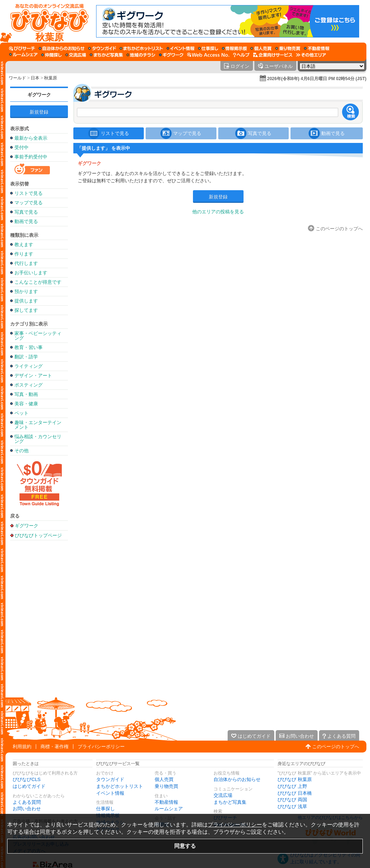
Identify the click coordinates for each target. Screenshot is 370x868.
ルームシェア (169, 809)
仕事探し (106, 809)
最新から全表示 (31, 138)
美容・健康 (26, 404)
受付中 (21, 147)
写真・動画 (26, 394)
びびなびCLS (27, 779)
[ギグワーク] (171, 55)
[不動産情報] (317, 48)
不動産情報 (166, 802)
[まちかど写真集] (106, 55)
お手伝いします (31, 273)
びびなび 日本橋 (295, 793)
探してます (26, 310)
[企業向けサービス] (273, 55)
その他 (21, 451)
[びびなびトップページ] (46, 21)
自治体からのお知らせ (237, 779)
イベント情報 (110, 793)
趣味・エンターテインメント (38, 425)
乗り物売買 (166, 786)
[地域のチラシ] (141, 55)
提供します (26, 301)
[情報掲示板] (234, 48)
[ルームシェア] (23, 55)
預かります (26, 291)
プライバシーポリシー (101, 747)
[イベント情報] (180, 48)
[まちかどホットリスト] (141, 48)
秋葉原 (51, 78)
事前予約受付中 (31, 157)
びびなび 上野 (292, 786)
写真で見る (26, 212)
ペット (21, 413)
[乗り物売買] (288, 48)
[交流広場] (76, 55)
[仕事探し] (208, 48)
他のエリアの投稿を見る (218, 212)
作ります (24, 254)
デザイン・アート (33, 376)
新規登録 (39, 112)
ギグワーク (39, 95)
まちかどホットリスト (120, 786)
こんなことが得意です (38, 282)
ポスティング (29, 385)
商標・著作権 (55, 747)
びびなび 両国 (292, 800)
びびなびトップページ (38, 535)
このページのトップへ (336, 747)
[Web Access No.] (208, 55)
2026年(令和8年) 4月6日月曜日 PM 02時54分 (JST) (317, 79)
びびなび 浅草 (292, 806)
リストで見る (29, 193)
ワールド (17, 78)
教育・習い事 (29, 347)
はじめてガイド (29, 786)
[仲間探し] (51, 55)
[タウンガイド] (102, 48)
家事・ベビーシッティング (38, 336)
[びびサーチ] (22, 48)
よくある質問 (27, 802)
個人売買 (164, 779)
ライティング (29, 366)
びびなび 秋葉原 (295, 779)
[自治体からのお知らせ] (62, 48)
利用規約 (22, 747)
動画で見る (26, 221)
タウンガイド (110, 779)
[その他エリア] (311, 55)
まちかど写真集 (230, 802)
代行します (26, 263)
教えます (24, 245)
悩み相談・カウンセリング (38, 439)
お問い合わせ (27, 809)
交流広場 (223, 795)
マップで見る (29, 203)
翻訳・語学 (26, 357)
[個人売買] (261, 48)
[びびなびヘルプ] (241, 55)
